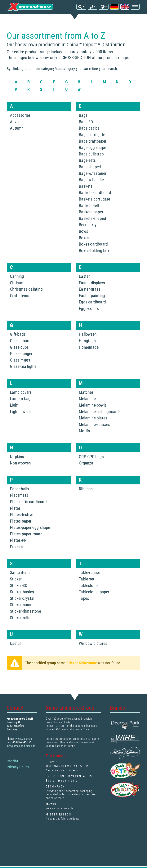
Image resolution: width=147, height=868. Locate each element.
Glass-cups (19, 347)
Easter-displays (92, 283)
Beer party (88, 225)
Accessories (20, 115)
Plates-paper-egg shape (30, 527)
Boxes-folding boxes (96, 251)
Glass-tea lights (23, 366)
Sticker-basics (22, 592)
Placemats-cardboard (28, 502)
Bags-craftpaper (93, 141)
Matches (86, 392)
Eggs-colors (89, 309)
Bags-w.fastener (93, 173)
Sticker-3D (19, 586)
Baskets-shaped (92, 218)
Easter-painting (92, 296)
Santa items (20, 573)
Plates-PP (18, 540)
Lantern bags (21, 399)
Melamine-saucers (94, 425)
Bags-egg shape (92, 148)
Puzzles (17, 547)
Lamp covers (21, 392)
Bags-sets (87, 160)
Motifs (84, 431)
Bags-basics (89, 128)
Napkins (17, 457)
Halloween (88, 334)
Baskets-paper (91, 212)
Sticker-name (21, 605)
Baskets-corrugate (94, 199)
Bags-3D (86, 122)
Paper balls (20, 489)
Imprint (12, 761)
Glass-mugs (20, 360)
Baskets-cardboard (95, 193)
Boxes (84, 238)
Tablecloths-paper (94, 592)
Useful (15, 643)
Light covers (20, 412)
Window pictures (93, 643)
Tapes (84, 598)
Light (14, 405)
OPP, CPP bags (91, 457)
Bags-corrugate (92, 135)
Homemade (89, 347)
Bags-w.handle (91, 180)
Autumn (17, 128)
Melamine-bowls (93, 405)
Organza (86, 463)
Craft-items (20, 296)
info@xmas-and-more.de (21, 746)
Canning (17, 276)
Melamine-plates (93, 418)
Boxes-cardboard (93, 244)
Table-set (87, 579)
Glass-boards (21, 341)
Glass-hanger (21, 354)
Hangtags (87, 341)
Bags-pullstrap (91, 154)
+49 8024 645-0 (23, 739)
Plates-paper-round (26, 534)
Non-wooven (20, 463)
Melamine (87, 399)
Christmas (19, 283)
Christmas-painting (26, 289)
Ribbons (86, 489)
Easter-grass (90, 289)
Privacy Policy (18, 767)
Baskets (86, 186)
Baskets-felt (89, 206)
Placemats (19, 495)
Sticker (16, 579)
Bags (83, 115)
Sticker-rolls (20, 618)
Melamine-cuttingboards (100, 412)
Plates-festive (22, 515)
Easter (84, 276)
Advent (16, 122)
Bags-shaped (90, 167)
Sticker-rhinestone (25, 611)
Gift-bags (18, 334)
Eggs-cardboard (92, 302)
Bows (83, 231)
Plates (15, 508)
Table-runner (89, 573)
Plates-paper (21, 521)
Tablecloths (89, 586)
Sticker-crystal (22, 598)
